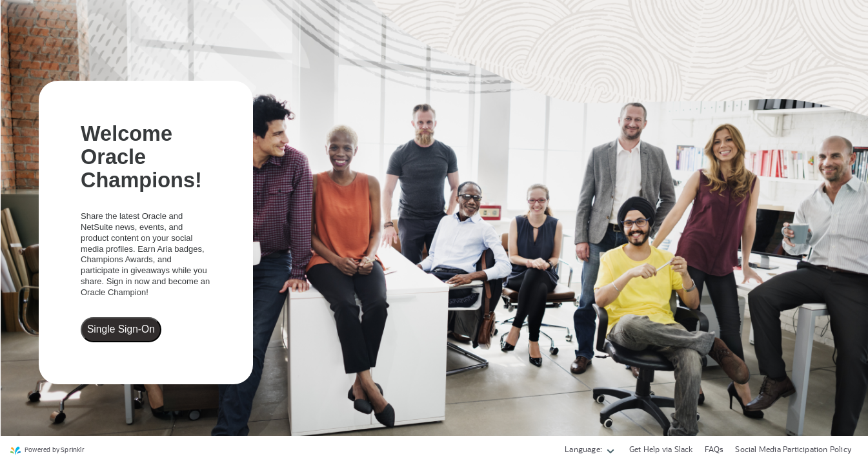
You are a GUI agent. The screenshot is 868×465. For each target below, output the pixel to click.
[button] (590, 451)
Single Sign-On (121, 329)
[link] (47, 451)
